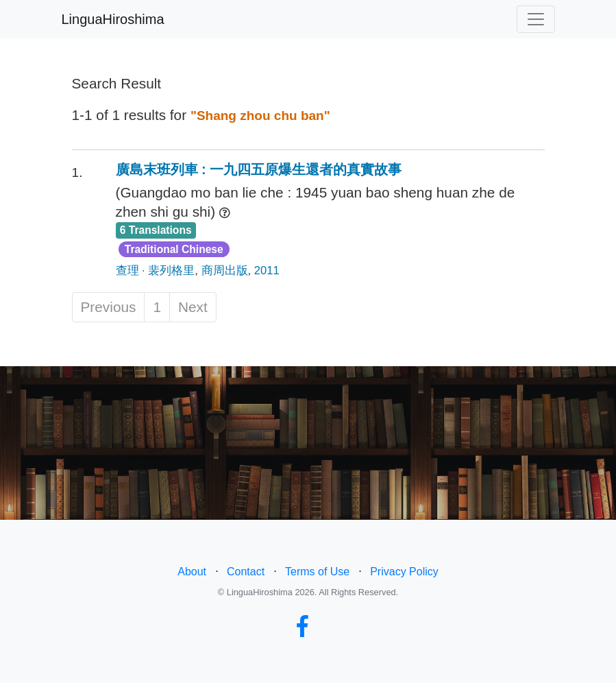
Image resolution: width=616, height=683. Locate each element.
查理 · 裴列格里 (156, 271)
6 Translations (156, 230)
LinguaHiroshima (113, 19)
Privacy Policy (404, 572)
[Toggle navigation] (536, 19)
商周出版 (225, 271)
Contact (246, 572)
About (192, 572)
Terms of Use (317, 572)
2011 (267, 271)
